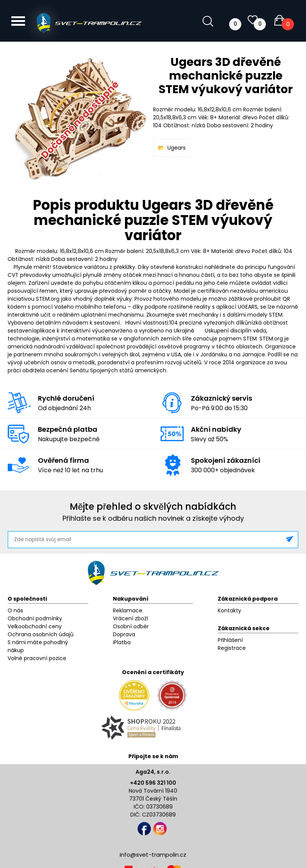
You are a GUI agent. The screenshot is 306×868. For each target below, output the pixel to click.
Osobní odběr (131, 626)
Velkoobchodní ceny (35, 626)
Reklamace (128, 610)
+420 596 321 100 (153, 783)
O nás (15, 610)
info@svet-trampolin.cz (153, 855)
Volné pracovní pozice (37, 658)
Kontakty (229, 610)
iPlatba (122, 642)
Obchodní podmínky (35, 618)
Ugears (176, 148)
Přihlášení (230, 640)
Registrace (232, 648)
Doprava (124, 634)
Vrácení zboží (130, 618)
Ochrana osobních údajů (41, 634)
